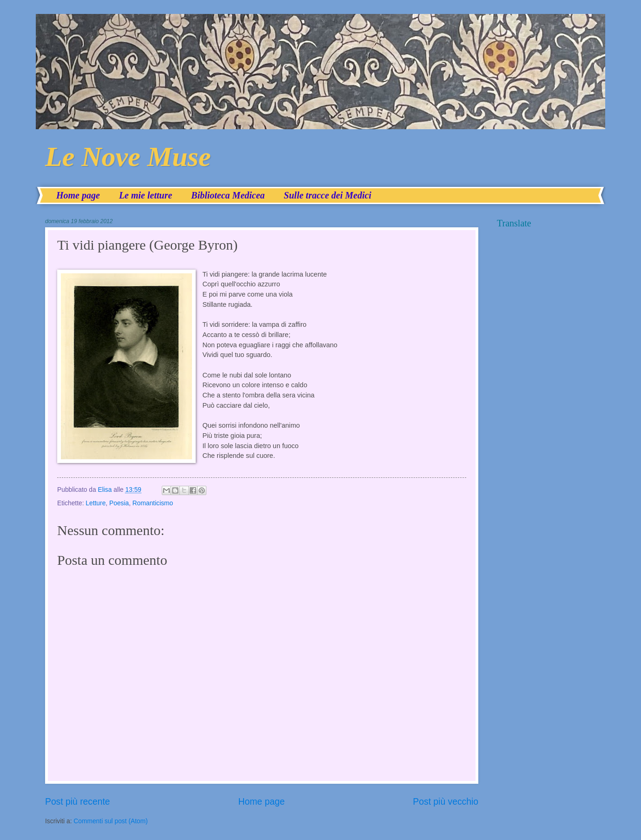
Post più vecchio (446, 802)
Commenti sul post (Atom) (110, 821)
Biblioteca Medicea (228, 195)
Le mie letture (145, 195)
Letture (96, 503)
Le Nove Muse (128, 157)
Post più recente (78, 802)
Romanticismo (153, 503)
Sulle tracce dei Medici (328, 195)
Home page (78, 195)
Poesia (119, 503)
